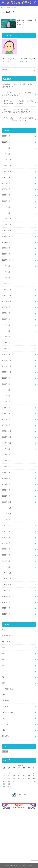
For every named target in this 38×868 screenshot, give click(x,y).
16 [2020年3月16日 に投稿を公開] (4, 778)
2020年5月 (6, 543)
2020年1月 (6, 567)
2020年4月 (6, 549)
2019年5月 (6, 614)
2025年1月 (6, 213)
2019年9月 (6, 590)
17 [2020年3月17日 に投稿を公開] (9, 778)
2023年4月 (6, 337)
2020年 (9, 8)
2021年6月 (6, 466)
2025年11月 (7, 165)
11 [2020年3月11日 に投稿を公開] (14, 776)
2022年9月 (6, 378)
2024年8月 (6, 242)
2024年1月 (6, 283)
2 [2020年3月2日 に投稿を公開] (4, 773)
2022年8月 (6, 384)
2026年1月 (6, 154)
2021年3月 (6, 484)
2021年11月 (7, 437)
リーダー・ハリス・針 (11, 712)
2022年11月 (7, 366)
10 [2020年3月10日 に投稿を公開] (9, 776)
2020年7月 (6, 531)
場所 (4, 653)
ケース (5, 695)
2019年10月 (7, 585)
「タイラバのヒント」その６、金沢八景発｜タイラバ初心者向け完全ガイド (18, 119)
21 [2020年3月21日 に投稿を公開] (29, 778)
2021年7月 (6, 461)
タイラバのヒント (9, 636)
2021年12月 (7, 431)
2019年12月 (7, 573)
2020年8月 (6, 525)
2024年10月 (7, 230)
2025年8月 (6, 183)
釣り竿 (5, 730)
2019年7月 (6, 602)
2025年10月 (7, 171)
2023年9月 (6, 307)
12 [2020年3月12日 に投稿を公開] (19, 776)
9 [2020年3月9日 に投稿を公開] (4, 776)
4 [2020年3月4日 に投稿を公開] (14, 773)
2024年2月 (6, 278)
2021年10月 (7, 443)
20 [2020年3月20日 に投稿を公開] (24, 778)
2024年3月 (6, 272)
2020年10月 (7, 514)
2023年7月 (6, 319)
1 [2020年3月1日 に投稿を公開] (34, 770)
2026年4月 (6, 136)
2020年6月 (6, 537)
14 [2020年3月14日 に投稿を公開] (29, 776)
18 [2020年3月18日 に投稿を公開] (14, 778)
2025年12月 (7, 160)
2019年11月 (7, 579)
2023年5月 (6, 331)
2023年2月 (6, 348)
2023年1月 (6, 354)
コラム (5, 630)
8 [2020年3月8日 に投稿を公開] (34, 773)
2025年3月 (6, 201)
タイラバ (6, 701)
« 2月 (4, 786)
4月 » (9, 786)
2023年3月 (6, 343)
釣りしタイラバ (19, 3)
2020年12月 (7, 502)
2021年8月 (6, 455)
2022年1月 (6, 425)
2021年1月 (6, 496)
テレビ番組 (6, 642)
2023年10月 (7, 301)
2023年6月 (6, 325)
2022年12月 (7, 360)
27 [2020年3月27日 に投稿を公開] (24, 781)
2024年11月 (7, 225)
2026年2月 (6, 148)
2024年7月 (6, 248)
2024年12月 (7, 219)
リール (5, 718)
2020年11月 (7, 508)
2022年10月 (7, 372)
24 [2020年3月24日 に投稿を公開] (9, 781)
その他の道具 (8, 689)
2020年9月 (6, 520)
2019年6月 (6, 608)
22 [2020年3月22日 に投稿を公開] (34, 778)
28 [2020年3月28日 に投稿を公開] (29, 781)
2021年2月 (6, 490)
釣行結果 (5, 736)
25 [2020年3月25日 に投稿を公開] (14, 781)
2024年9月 (6, 236)
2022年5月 (6, 402)
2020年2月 (6, 561)
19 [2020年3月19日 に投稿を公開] (19, 778)
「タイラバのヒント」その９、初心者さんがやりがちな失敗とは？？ (18, 94)
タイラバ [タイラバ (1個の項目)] (5, 752)
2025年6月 (6, 189)
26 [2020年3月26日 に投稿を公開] (19, 781)
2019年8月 (6, 596)
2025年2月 (6, 207)
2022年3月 (6, 413)
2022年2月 (6, 419)
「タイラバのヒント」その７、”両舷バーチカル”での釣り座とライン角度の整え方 (18, 111)
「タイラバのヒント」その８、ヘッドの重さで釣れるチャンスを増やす (18, 102)
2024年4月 (6, 266)
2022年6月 (6, 396)
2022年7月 (6, 390)
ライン (5, 706)
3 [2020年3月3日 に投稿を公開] (9, 773)
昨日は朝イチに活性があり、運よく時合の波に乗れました (18, 85)
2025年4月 (6, 195)
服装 (4, 665)
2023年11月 (7, 295)
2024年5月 (6, 260)
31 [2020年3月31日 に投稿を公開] (9, 784)
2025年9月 (6, 177)
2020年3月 (6, 555)
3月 (12, 8)
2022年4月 (6, 407)
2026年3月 (6, 142)
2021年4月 (6, 478)
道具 (4, 683)
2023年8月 (6, 313)
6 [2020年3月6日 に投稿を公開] (24, 773)
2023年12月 (7, 289)
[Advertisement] (19, 836)
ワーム (5, 724)
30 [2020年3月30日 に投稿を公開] (4, 784)
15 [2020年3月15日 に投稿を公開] (34, 776)
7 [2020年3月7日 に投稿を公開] (29, 773)
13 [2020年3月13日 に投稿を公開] (24, 776)
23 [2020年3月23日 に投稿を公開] (4, 781)
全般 (4, 647)
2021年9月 (6, 449)
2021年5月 (6, 472)
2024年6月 (6, 254)
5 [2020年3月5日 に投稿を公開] (19, 773)
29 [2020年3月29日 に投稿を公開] (34, 781)
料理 (4, 659)
